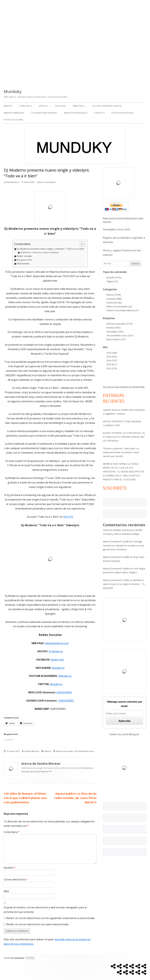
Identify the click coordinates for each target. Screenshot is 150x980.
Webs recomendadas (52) (119, 306)
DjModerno (65, 676)
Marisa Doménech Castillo (116, 542)
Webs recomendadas (14, 113)
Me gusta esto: (25, 260)
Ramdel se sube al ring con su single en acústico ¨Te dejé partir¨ (124, 584)
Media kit (8, 106)
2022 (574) (112, 368)
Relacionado (23, 264)
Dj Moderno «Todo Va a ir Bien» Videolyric (40, 252)
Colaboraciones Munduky (44, 113)
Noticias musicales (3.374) (119, 324)
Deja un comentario (46, 182)
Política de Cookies (13, 120)
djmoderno (58, 668)
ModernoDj (57, 660)
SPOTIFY (68, 517)
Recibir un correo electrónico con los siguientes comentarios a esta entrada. (51, 918)
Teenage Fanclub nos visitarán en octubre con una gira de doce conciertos (124, 545)
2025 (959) (112, 357)
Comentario (12, 832)
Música (42, 106)
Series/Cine (78, 106)
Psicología (61, 106)
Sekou (106, 530)
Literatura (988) (114, 299)
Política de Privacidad (122, 113)
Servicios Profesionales (76, 113)
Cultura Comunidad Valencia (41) (123, 310)
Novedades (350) (115, 332)
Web (6, 891)
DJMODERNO (64, 692)
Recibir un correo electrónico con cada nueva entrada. (38, 924)
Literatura (25, 106)
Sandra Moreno (11, 182)
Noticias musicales (65, 751)
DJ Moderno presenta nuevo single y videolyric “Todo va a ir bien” (51, 249)
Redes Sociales (24, 256)
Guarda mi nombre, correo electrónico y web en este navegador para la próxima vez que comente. (45, 910)
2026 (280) (112, 353)
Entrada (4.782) (114, 277)
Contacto (99, 113)
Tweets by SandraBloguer (124, 734)
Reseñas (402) (113, 328)
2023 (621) (112, 364)
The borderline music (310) (120, 335)
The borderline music (84, 751)
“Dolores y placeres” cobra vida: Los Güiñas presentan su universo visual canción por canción (121, 452)
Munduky (13, 91)
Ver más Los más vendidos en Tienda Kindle (124, 387)
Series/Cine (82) (114, 303)
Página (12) (112, 281)
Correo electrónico (16, 879)
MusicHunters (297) (116, 339)
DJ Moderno (56, 651)
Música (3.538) (114, 295)
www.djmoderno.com (57, 643)
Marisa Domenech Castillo (116, 580)
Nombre (10, 868)
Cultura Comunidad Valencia (107, 106)
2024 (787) (112, 360)
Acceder (30, 958)
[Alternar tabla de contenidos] (81, 244)
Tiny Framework (18, 958)
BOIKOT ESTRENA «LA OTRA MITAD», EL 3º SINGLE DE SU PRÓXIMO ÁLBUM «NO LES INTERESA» (124, 437)
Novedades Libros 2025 (117, 229)
